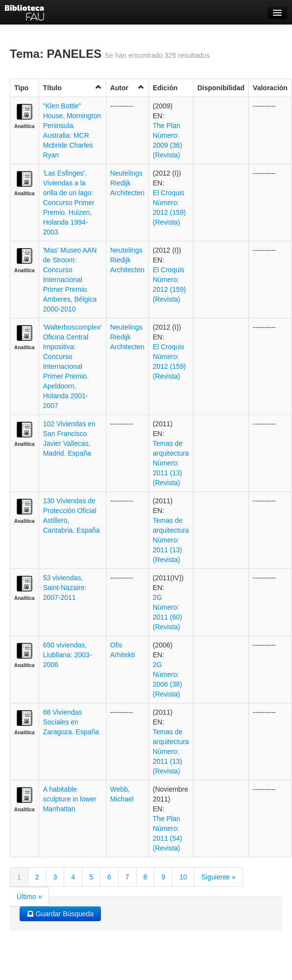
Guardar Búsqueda (60, 914)
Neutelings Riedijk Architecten (127, 183)
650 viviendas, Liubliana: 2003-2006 (68, 655)
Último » (29, 897)
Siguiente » (219, 877)
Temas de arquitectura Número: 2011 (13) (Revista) (171, 463)
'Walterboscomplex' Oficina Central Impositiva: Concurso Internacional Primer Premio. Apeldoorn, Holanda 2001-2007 (73, 366)
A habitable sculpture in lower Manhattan (70, 799)
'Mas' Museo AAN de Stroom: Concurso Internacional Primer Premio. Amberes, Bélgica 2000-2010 (70, 280)
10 (183, 877)
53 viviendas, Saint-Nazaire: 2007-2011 (65, 588)
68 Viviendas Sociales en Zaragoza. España (71, 722)
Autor (127, 88)
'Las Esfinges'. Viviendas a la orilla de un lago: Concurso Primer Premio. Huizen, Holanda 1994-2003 (69, 203)
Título (73, 88)
